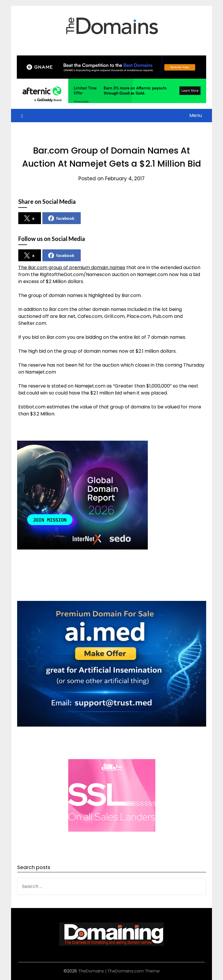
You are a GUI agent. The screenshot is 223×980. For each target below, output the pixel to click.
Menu (196, 115)
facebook (61, 218)
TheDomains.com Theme (134, 971)
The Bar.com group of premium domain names (72, 267)
